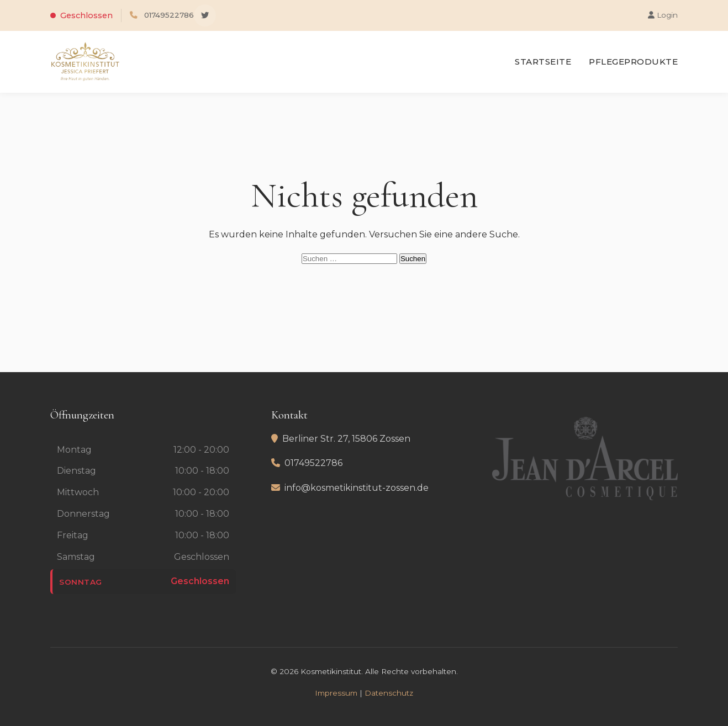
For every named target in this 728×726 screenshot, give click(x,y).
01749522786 (169, 15)
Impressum (336, 693)
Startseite (543, 62)
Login (663, 15)
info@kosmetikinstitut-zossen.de (357, 488)
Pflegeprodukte (633, 62)
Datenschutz (389, 693)
